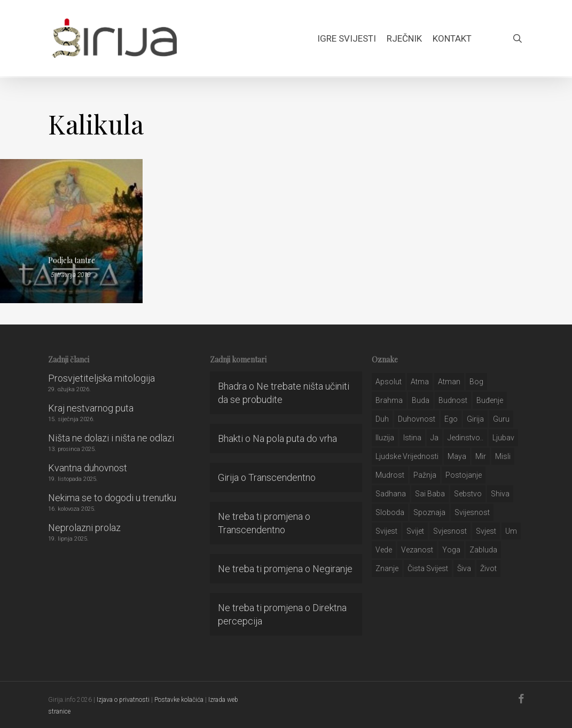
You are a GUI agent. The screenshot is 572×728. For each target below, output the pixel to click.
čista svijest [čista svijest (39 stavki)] (428, 568)
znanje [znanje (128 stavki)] (387, 568)
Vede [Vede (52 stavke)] (384, 550)
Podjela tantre (72, 260)
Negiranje (332, 569)
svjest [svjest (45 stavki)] (486, 531)
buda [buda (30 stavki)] (421, 400)
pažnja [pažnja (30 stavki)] (425, 475)
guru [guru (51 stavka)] (501, 419)
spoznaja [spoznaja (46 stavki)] (429, 512)
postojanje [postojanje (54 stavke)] (464, 475)
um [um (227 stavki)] (511, 531)
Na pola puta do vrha (295, 438)
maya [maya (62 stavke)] (457, 456)
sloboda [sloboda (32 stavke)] (390, 512)
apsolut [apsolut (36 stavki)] (389, 382)
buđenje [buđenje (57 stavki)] (490, 400)
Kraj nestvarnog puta (91, 408)
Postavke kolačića (179, 700)
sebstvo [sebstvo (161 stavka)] (468, 494)
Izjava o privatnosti (123, 700)
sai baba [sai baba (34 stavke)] (430, 494)
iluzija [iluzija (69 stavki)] (385, 438)
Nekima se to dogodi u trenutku (112, 498)
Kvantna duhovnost (88, 468)
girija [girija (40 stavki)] (475, 419)
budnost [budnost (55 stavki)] (453, 400)
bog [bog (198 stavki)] (476, 382)
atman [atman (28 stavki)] (449, 382)
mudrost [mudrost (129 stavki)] (390, 475)
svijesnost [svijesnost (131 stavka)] (472, 512)
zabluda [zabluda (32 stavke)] (483, 550)
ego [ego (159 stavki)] (451, 419)
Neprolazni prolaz (84, 528)
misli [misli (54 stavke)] (503, 456)
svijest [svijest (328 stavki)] (386, 531)
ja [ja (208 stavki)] (434, 438)
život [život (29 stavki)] (488, 568)
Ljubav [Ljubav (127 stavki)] (503, 438)
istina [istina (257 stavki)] (412, 438)
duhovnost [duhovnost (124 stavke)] (417, 419)
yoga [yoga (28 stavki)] (451, 550)
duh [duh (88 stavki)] (382, 419)
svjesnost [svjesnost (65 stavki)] (450, 531)
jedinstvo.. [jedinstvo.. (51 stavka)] (465, 438)
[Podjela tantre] (71, 231)
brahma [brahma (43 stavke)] (389, 400)
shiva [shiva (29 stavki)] (500, 494)
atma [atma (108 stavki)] (420, 382)
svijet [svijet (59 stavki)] (415, 531)
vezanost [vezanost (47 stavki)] (417, 550)
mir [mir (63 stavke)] (481, 456)
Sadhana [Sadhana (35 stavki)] (391, 494)
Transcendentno (282, 477)
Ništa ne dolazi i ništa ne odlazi (111, 438)
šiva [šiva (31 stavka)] (464, 568)
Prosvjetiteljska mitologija (101, 378)
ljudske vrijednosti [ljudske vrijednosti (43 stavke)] (407, 456)
